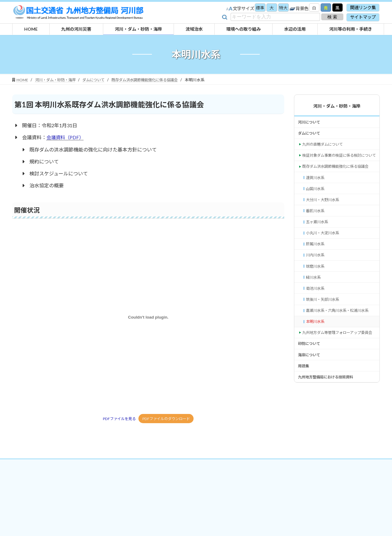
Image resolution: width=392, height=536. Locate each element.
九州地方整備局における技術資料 (330, 433)
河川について (311, 123)
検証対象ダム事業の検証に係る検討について (339, 163)
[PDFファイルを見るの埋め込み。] (148, 317)
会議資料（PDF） (66, 137)
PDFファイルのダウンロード (167, 419)
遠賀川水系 (317, 197)
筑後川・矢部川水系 (325, 334)
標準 (257, 8)
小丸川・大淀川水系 (325, 260)
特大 (281, 8)
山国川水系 (317, 210)
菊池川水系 (317, 322)
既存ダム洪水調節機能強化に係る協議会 (339, 182)
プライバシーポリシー (190, 475)
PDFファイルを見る (117, 419)
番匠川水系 (317, 235)
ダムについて (311, 135)
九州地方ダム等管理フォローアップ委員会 (339, 381)
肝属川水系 (317, 272)
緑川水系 (315, 309)
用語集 (304, 421)
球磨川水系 (317, 297)
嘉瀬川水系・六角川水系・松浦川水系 (340, 350)
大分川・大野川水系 (325, 222)
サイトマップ (363, 17)
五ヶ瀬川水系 (319, 247)
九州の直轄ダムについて (326, 148)
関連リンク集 (363, 8)
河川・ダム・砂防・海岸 (337, 106)
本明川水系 (317, 365)
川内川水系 (317, 284)
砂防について (311, 396)
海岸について (311, 409)
